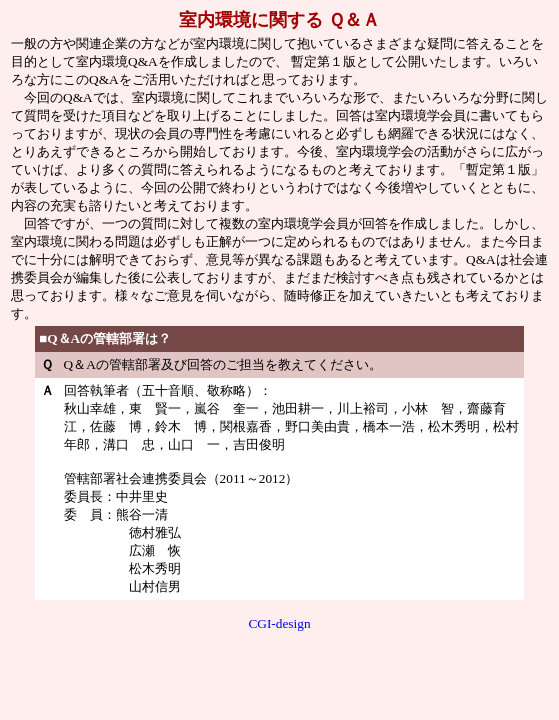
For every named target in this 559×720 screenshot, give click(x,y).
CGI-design (279, 623)
